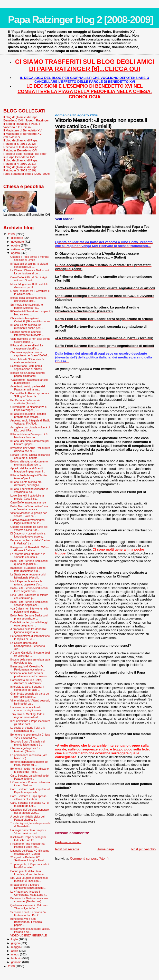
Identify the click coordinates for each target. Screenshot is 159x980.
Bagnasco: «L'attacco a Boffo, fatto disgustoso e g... (28, 569)
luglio (15, 939)
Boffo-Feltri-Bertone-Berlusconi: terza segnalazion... (29, 590)
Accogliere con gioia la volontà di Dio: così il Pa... (30, 429)
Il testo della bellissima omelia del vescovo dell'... (28, 299)
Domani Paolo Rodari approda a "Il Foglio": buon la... (30, 395)
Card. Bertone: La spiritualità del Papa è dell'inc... (30, 777)
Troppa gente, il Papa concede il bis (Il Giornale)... (30, 866)
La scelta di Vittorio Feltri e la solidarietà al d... (28, 729)
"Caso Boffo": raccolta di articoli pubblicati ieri (29, 381)
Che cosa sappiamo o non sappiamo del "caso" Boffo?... (30, 354)
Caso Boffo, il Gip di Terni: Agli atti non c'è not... (29, 279)
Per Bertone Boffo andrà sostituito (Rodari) (25, 402)
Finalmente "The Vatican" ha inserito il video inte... (27, 845)
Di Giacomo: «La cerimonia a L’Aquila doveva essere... (28, 535)
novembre (18, 242)
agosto (16, 253)
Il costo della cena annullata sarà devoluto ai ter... (30, 661)
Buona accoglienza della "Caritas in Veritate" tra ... (30, 542)
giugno (16, 943)
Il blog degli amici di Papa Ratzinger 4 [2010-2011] (20, 162)
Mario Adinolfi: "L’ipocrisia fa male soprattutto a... (27, 361)
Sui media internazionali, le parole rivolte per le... (26, 306)
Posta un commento (68, 842)
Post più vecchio (143, 849)
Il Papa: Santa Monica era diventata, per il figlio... (26, 483)
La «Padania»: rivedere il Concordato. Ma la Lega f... (29, 893)
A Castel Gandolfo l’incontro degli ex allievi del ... (30, 654)
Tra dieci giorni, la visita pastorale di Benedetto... (30, 825)
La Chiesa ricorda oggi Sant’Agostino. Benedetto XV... (27, 646)
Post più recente (67, 849)
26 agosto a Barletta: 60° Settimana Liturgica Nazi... (28, 859)
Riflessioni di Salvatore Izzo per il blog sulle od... (30, 313)
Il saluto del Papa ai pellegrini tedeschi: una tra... (28, 839)
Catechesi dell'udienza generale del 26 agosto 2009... (30, 811)
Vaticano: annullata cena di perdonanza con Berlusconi (29, 675)
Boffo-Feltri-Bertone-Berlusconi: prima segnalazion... (29, 617)
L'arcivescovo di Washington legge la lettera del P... (27, 521)
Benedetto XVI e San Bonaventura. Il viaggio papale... (26, 922)
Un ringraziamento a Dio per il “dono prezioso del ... (28, 832)
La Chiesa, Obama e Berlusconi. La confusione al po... (30, 272)
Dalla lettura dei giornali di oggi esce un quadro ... (29, 624)
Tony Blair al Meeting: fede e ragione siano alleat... (27, 716)
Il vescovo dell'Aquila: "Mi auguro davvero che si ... (30, 449)
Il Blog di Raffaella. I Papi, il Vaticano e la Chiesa (22, 125)
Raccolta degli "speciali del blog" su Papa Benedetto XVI (25, 155)
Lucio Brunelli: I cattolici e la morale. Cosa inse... (27, 497)
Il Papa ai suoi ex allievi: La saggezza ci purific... (27, 347)
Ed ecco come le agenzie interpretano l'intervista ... (27, 333)
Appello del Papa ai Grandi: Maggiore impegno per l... (28, 470)
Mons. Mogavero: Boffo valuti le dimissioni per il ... (29, 286)
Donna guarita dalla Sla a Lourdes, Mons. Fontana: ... (29, 873)
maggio (16, 947)
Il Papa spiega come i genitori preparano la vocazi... (28, 415)
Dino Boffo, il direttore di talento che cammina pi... (29, 596)
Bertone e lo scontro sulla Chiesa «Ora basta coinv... (30, 736)
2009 (12, 234)
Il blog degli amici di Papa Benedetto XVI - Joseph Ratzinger (26, 119)
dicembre (18, 238)
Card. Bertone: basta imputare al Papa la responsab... (30, 791)
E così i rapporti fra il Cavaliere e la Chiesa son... (30, 292)
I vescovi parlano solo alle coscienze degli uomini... (27, 709)
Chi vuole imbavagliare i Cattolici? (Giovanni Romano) (30, 320)
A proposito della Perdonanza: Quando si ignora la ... (28, 631)
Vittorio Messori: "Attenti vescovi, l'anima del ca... (30, 702)
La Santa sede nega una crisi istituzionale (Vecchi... (28, 576)
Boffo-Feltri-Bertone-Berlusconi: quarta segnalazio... (29, 562)
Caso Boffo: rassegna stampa (28, 502)
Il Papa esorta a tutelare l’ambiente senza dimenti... (28, 886)
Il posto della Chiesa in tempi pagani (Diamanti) (28, 374)
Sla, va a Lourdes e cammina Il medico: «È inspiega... (29, 879)
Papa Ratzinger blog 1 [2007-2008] (27, 174)
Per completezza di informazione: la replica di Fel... (30, 637)
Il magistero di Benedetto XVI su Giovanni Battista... (30, 549)
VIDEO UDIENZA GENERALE (29, 935)
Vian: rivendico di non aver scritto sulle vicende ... (30, 340)
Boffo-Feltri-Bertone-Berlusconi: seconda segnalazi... (29, 603)
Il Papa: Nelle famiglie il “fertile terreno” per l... (29, 477)
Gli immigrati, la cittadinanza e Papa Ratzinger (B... (28, 408)
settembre (18, 249)
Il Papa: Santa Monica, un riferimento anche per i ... (27, 326)
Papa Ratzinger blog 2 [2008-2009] (81, 20)
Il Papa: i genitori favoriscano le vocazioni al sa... (29, 490)
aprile (15, 951)
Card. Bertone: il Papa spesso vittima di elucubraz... (28, 798)
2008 (12, 966)
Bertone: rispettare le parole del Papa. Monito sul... (29, 763)
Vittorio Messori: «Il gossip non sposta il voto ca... (29, 514)
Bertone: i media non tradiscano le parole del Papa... (29, 770)
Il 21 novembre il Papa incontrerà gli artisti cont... (30, 723)
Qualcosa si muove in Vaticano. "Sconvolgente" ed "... (29, 907)
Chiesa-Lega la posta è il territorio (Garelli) (25, 750)
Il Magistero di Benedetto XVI (23, 130)
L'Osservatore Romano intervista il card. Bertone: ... (30, 784)
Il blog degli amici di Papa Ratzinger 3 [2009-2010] (20, 169)
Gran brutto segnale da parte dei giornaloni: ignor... (30, 695)
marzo (16, 954)
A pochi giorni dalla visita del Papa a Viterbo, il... (27, 818)
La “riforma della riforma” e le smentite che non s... (28, 555)
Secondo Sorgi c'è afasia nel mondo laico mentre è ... (27, 743)
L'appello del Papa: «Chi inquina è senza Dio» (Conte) (30, 852)
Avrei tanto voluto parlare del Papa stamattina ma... (27, 388)
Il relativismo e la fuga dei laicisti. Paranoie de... (30, 930)
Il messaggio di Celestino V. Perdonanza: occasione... (27, 668)
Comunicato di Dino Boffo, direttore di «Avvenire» (26, 682)
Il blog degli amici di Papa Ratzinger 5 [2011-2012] (20, 142)
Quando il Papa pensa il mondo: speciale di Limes (30, 258)
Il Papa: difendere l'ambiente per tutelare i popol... (30, 442)
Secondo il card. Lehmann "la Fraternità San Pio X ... (28, 914)
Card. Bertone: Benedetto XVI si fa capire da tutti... (30, 804)
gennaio (17, 962)
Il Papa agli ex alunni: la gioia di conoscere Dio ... (29, 265)
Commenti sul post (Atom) (89, 858)
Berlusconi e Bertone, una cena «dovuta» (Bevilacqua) (29, 900)
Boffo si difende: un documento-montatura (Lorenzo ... (29, 463)
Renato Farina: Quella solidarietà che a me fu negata (30, 456)
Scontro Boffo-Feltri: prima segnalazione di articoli (26, 367)
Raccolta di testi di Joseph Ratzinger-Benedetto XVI (21, 149)
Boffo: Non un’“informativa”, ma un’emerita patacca (29, 508)
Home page (105, 849)
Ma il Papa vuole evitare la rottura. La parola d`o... (26, 583)
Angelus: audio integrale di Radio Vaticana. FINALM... (30, 422)
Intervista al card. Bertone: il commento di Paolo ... (27, 688)
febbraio (17, 958)
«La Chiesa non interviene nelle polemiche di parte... (29, 610)
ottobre (16, 245)
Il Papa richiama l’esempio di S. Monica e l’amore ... (29, 436)
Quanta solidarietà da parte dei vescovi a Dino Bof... (29, 528)
